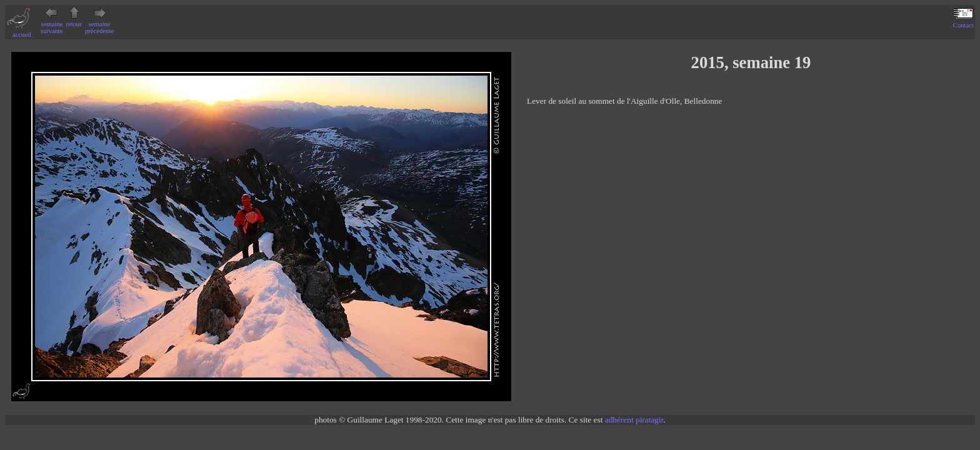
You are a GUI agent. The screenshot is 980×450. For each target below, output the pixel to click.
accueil (22, 31)
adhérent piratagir (634, 420)
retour (74, 21)
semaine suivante (52, 24)
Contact (963, 22)
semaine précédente (99, 24)
